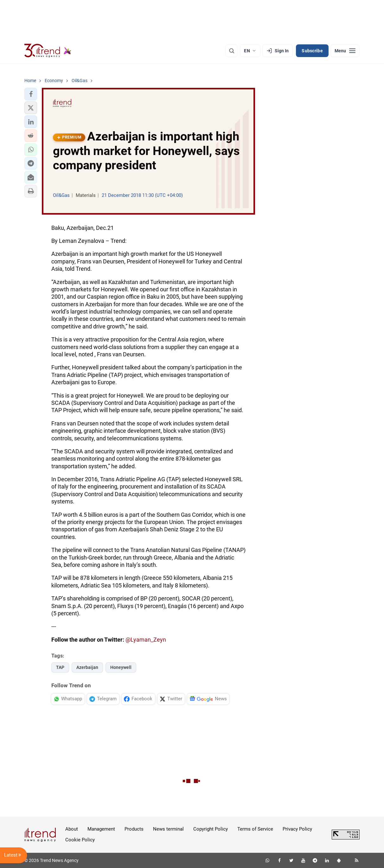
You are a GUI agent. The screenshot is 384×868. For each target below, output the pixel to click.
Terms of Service (255, 829)
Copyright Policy (211, 829)
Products (134, 829)
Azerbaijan (87, 667)
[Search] (232, 51)
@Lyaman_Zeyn (146, 640)
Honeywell (121, 667)
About (72, 829)
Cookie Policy (80, 840)
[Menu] (345, 51)
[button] (31, 94)
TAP (60, 667)
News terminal (168, 829)
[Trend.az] (48, 51)
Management (101, 829)
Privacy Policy (297, 829)
